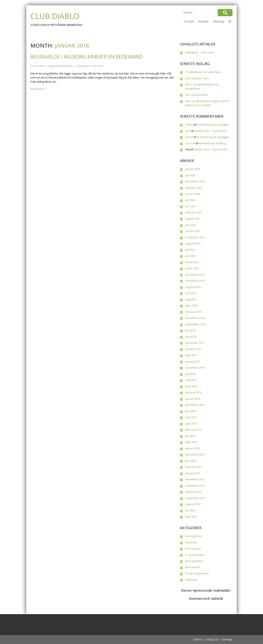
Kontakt (203, 21)
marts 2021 (192, 262)
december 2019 (195, 275)
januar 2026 (193, 169)
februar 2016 (193, 392)
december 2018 (195, 318)
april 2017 (191, 355)
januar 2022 (193, 231)
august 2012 (193, 504)
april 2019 (191, 305)
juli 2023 (190, 200)
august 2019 (193, 287)
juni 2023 (191, 206)
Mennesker (193, 567)
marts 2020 (192, 268)
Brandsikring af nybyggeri (213, 125)
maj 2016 (191, 380)
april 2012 (191, 517)
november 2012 (195, 486)
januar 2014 (193, 448)
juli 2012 (190, 510)
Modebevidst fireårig (212, 143)
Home (197, 639)
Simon (189, 125)
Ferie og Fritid (194, 536)
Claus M (190, 143)
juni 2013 (191, 461)
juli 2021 (190, 250)
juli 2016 (190, 374)
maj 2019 (191, 299)
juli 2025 (190, 175)
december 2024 (195, 181)
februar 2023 (193, 212)
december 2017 (195, 343)
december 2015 (195, 405)
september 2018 (195, 324)
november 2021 (195, 237)
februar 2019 (193, 312)
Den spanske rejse (197, 78)
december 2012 (195, 479)
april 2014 (191, 442)
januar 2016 (193, 399)
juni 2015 (191, 411)
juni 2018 (191, 337)
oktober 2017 (193, 349)
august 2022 (193, 219)
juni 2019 (191, 293)
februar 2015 (193, 430)
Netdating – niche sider (200, 52)
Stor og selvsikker (197, 95)
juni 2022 (191, 225)
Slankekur (192, 580)
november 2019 (195, 281)
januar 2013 (193, 473)
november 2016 (195, 368)
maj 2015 (191, 417)
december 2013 (195, 454)
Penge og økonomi (197, 573)
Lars (188, 131)
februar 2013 (193, 467)
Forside (189, 21)
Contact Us (212, 639)
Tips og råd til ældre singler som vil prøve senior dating (207, 103)
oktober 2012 (193, 492)
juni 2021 (191, 256)
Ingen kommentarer (60, 66)
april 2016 (191, 386)
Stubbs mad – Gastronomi (211, 131)
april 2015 (191, 424)
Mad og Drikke (194, 561)
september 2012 (195, 498)
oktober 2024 (193, 188)
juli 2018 (190, 330)
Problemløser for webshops (203, 72)
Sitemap (219, 21)
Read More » (39, 89)
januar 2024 (193, 194)
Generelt (97, 66)
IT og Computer (195, 555)
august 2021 (193, 243)
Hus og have (193, 548)
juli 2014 (190, 436)
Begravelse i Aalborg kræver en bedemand (87, 56)
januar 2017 (193, 361)
